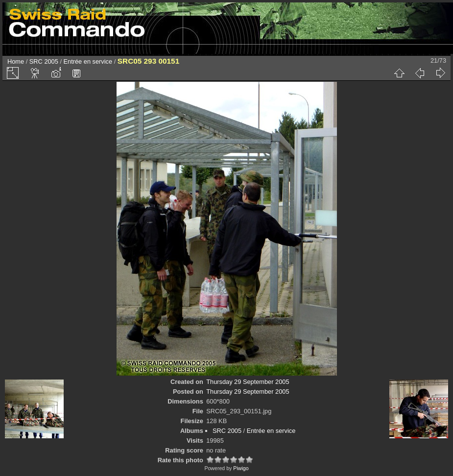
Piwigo (241, 468)
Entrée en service (88, 61)
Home (16, 61)
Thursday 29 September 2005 (248, 382)
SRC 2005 (44, 61)
